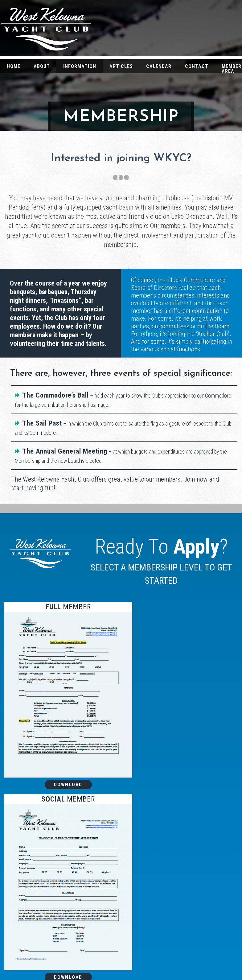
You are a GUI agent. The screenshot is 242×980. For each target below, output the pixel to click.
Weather (202, 950)
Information (80, 66)
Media (202, 938)
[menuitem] (13, 66)
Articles (121, 66)
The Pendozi (202, 915)
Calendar (159, 66)
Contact (197, 66)
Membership (202, 962)
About (42, 66)
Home (14, 66)
